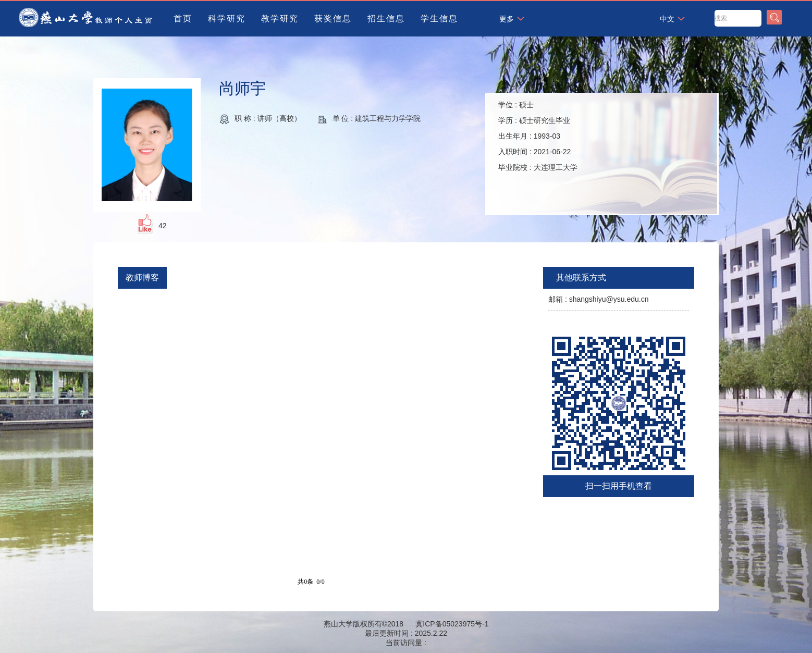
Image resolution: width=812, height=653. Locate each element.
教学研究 (280, 19)
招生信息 (386, 19)
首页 (183, 19)
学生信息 (439, 19)
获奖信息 (333, 19)
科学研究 (227, 19)
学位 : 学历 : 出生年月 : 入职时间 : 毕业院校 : (538, 136)
